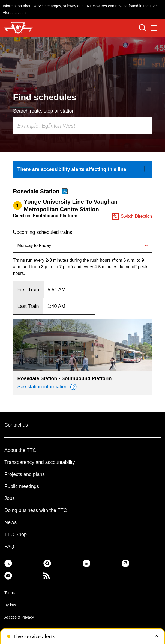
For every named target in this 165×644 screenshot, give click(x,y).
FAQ (9, 546)
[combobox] (83, 126)
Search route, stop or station (44, 111)
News (10, 522)
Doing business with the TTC (36, 510)
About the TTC (20, 450)
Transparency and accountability (40, 462)
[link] (83, 169)
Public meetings (22, 486)
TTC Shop (16, 534)
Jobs (10, 498)
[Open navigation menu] (154, 28)
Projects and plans (25, 474)
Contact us (16, 425)
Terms (10, 593)
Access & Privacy (19, 617)
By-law (10, 605)
